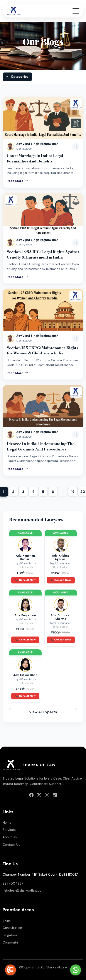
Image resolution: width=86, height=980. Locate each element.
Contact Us (11, 845)
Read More (17, 181)
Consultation (12, 928)
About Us (10, 837)
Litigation (10, 935)
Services (9, 830)
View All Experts (43, 712)
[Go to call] (10, 970)
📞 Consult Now (25, 580)
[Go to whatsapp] (76, 970)
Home (7, 823)
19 (73, 492)
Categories (17, 77)
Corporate (10, 942)
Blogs (7, 920)
